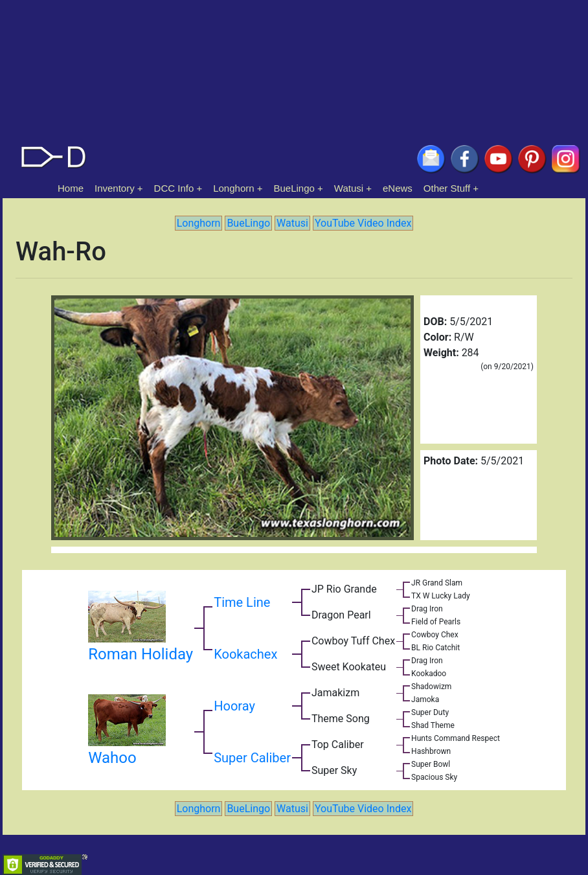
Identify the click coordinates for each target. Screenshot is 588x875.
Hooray (234, 706)
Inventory (115, 188)
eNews (398, 188)
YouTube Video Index (363, 223)
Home (71, 188)
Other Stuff (447, 188)
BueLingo (294, 188)
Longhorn (233, 188)
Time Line (242, 602)
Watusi (349, 188)
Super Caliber (252, 758)
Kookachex (245, 654)
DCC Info (174, 188)
